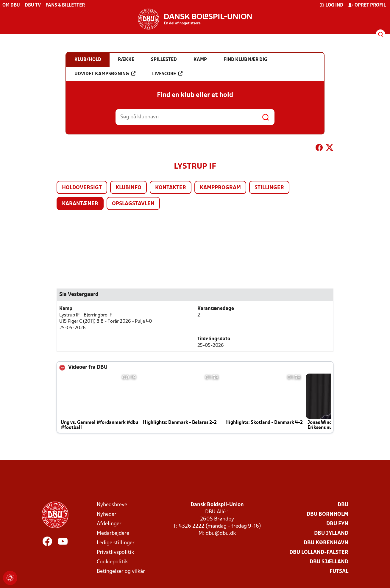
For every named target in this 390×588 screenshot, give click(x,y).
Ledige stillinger (116, 543)
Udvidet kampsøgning (105, 74)
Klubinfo (128, 188)
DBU (343, 505)
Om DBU (11, 5)
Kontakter (171, 188)
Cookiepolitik (112, 562)
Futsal (339, 571)
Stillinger (269, 188)
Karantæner (80, 204)
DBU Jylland (331, 533)
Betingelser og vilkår (121, 571)
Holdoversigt (82, 188)
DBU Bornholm (327, 514)
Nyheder (107, 514)
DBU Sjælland (329, 562)
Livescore (167, 74)
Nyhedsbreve (112, 505)
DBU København (326, 543)
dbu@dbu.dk (221, 533)
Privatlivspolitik (115, 552)
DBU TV (33, 5)
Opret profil (367, 5)
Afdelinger (109, 524)
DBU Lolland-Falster (319, 552)
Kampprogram (220, 188)
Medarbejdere (113, 533)
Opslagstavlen (133, 204)
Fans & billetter (65, 5)
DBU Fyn (337, 524)
